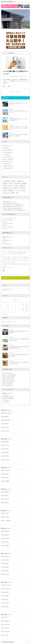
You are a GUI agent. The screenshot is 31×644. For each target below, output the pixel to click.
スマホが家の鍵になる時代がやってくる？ (16, 73)
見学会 (16, 186)
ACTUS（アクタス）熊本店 (8, 398)
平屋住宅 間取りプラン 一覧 (8, 237)
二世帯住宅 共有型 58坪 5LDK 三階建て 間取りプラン (13, 208)
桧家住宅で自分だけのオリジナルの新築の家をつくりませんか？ (19, 363)
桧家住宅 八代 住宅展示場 (7, 384)
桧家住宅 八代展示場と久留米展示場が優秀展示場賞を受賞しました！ (19, 347)
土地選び (5, 191)
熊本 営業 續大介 (5, 599)
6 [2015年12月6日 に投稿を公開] (27, 304)
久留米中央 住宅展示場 (8, 166)
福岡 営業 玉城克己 (5, 442)
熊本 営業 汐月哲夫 (5, 560)
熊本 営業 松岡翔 (5, 596)
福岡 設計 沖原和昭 (5, 492)
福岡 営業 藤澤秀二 (5, 417)
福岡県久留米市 (20, 181)
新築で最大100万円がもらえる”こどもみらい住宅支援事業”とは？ (19, 119)
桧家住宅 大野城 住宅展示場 (8, 379)
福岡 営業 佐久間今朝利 (6, 413)
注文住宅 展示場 (17, 183)
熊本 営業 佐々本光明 (6, 585)
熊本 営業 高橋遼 (5, 571)
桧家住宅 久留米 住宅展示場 (8, 382)
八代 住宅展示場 (6, 154)
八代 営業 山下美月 (5, 603)
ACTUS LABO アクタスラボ (8, 397)
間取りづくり (16, 188)
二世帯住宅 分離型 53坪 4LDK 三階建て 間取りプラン (13, 207)
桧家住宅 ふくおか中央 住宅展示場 (9, 375)
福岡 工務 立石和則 (5, 539)
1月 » (7, 314)
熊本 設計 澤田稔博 (5, 621)
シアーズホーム (5, 395)
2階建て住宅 (13, 181)
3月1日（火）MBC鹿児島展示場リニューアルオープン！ (19, 112)
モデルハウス (11, 186)
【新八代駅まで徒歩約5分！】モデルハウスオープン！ (19, 104)
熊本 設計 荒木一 (5, 617)
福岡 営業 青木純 (5, 478)
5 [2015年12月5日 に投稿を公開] (23, 304)
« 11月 (4, 314)
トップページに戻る (16, 92)
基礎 (17, 193)
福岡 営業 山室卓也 (5, 431)
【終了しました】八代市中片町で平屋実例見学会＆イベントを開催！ (19, 135)
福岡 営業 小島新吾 (5, 470)
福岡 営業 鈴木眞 (5, 449)
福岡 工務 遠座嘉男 (5, 535)
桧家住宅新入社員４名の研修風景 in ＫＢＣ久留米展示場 (19, 332)
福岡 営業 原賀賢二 (5, 474)
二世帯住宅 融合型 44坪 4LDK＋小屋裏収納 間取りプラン (13, 205)
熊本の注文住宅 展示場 (7, 152)
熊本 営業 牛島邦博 (5, 556)
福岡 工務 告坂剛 (5, 542)
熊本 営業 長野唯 (5, 607)
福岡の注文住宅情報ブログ (8, 2)
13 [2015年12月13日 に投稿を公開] (27, 306)
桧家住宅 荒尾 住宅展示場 (7, 386)
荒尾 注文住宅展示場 (7, 157)
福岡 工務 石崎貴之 (5, 546)
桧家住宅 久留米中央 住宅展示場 (9, 380)
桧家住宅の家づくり (6, 145)
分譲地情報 (5, 183)
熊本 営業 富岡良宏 (5, 592)
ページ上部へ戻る (29, 642)
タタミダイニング (6, 193)
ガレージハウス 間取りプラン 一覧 (9, 218)
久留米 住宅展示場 (7, 164)
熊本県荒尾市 (11, 191)
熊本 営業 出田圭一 (5, 564)
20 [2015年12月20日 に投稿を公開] (27, 309)
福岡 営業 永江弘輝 (14, 76)
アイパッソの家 (5, 402)
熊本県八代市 (22, 186)
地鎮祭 (13, 193)
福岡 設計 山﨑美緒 (5, 517)
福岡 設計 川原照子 (5, 513)
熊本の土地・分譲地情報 (7, 150)
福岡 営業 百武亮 (5, 424)
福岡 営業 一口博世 (5, 445)
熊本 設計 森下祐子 (5, 628)
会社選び (5, 186)
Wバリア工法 (23, 188)
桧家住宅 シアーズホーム (7, 393)
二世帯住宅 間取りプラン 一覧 (8, 201)
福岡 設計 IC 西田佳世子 (6, 521)
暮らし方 (11, 183)
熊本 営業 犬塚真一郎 (6, 589)
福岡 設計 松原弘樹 (5, 499)
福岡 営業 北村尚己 (5, 427)
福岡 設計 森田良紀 (5, 503)
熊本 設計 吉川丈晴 (5, 625)
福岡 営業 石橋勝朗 (5, 481)
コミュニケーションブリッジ (20, 191)
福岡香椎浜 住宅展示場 (8, 168)
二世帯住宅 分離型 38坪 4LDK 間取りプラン (11, 203)
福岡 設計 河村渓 (5, 496)
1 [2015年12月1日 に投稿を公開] (8, 304)
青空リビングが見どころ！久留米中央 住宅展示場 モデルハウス (19, 340)
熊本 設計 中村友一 (5, 635)
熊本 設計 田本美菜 (5, 632)
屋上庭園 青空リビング (7, 188)
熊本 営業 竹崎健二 (5, 567)
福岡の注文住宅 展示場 (7, 161)
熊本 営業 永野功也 (5, 574)
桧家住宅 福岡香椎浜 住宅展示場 (9, 377)
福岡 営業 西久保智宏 (6, 420)
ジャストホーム (5, 400)
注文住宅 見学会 (23, 76)
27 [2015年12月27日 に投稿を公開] (27, 311)
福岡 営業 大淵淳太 (5, 456)
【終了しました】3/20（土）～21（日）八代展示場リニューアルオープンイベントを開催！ (19, 128)
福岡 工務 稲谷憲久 (5, 531)
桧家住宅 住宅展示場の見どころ (9, 373)
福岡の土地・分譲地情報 (7, 159)
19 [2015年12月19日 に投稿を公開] (23, 309)
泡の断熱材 (24, 183)
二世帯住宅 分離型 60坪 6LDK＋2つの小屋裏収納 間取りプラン (15, 210)
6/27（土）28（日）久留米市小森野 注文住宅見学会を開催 (19, 355)
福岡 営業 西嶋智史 (5, 453)
